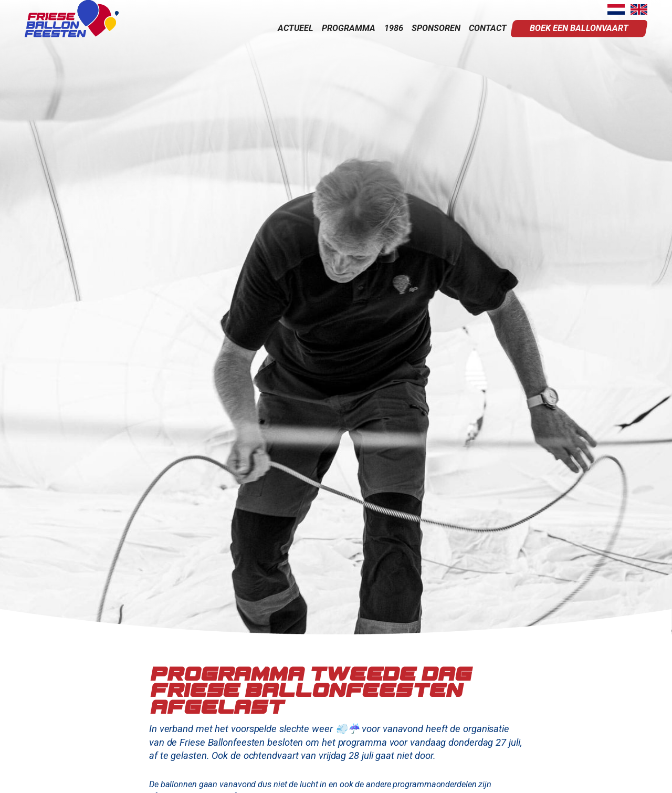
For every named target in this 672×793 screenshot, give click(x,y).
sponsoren (436, 28)
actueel (296, 28)
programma (349, 28)
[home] (72, 19)
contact (488, 28)
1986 (394, 28)
